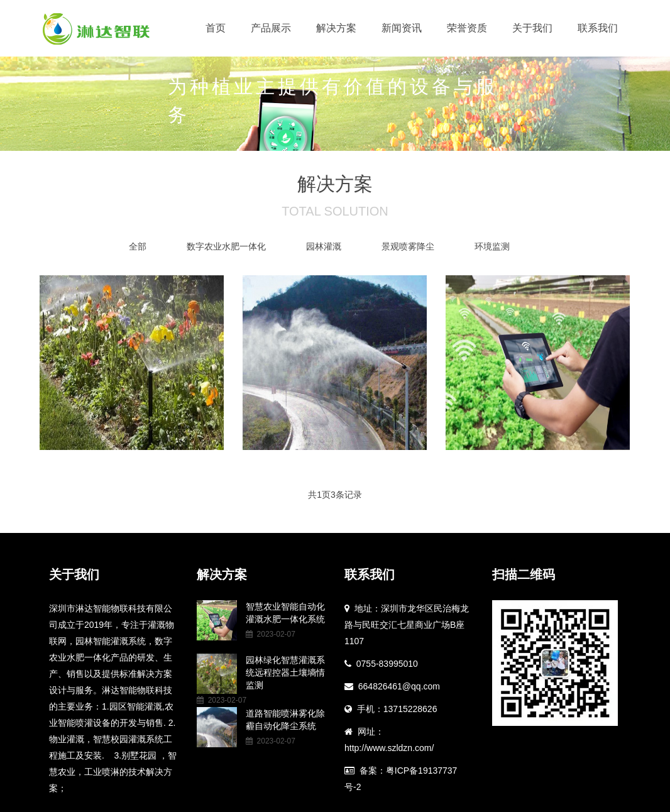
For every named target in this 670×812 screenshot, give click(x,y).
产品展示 (271, 28)
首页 (216, 28)
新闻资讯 (402, 28)
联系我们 (598, 28)
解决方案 (336, 28)
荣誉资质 (467, 28)
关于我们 (532, 28)
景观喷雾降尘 (408, 246)
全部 (138, 246)
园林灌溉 (324, 246)
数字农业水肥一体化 (226, 246)
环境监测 (492, 246)
